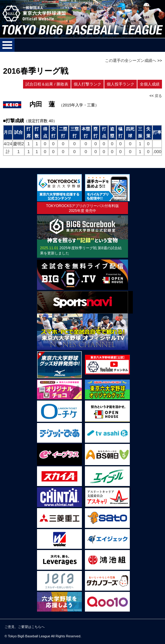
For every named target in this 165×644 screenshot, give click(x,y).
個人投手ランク (121, 84)
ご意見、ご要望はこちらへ (25, 627)
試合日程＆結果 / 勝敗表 (47, 84)
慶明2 (19, 144)
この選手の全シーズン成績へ (131, 60)
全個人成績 (150, 84)
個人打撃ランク (88, 84)
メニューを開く (7, 45)
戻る (158, 96)
